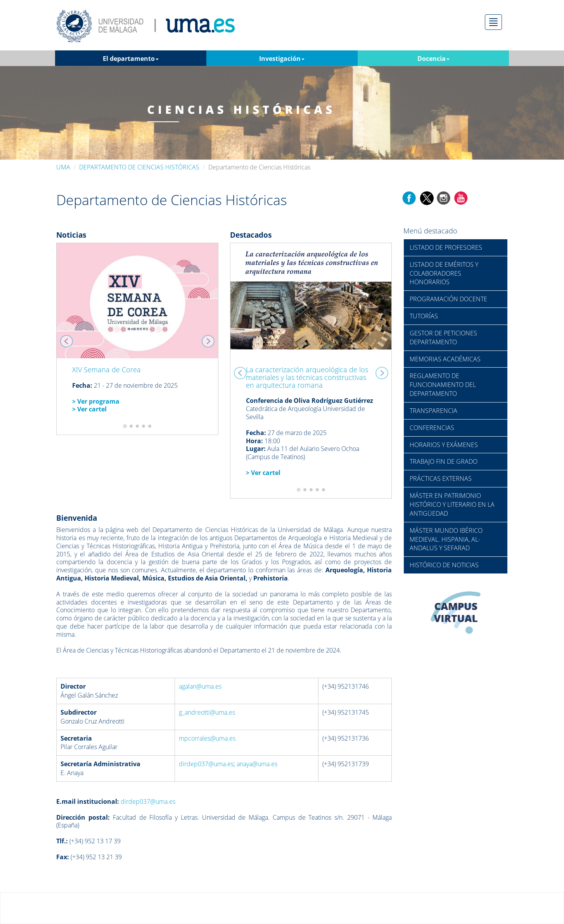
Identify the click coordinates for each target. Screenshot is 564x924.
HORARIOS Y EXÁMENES (444, 445)
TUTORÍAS (424, 316)
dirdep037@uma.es (206, 764)
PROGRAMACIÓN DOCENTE (448, 299)
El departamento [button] (131, 59)
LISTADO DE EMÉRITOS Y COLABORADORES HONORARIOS (444, 273)
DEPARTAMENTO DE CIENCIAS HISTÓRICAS (139, 167)
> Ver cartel (263, 473)
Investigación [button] (282, 59)
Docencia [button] (433, 59)
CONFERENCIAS (432, 428)
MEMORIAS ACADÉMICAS (445, 359)
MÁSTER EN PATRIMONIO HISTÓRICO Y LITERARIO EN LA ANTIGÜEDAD (452, 504)
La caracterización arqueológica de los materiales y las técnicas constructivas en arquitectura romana (307, 377)
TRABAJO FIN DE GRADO (444, 461)
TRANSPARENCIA (433, 411)
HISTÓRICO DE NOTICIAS (444, 565)
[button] (69, 339)
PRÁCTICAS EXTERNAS (441, 478)
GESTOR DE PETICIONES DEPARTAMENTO (443, 338)
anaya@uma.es (257, 764)
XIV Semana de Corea (106, 370)
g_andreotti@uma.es (207, 712)
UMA (63, 167)
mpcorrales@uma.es (207, 738)
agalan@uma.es (200, 686)
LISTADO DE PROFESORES (446, 247)
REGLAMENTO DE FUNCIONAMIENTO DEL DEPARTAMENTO (443, 385)
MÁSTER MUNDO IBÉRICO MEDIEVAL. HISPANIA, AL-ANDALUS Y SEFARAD (446, 539)
